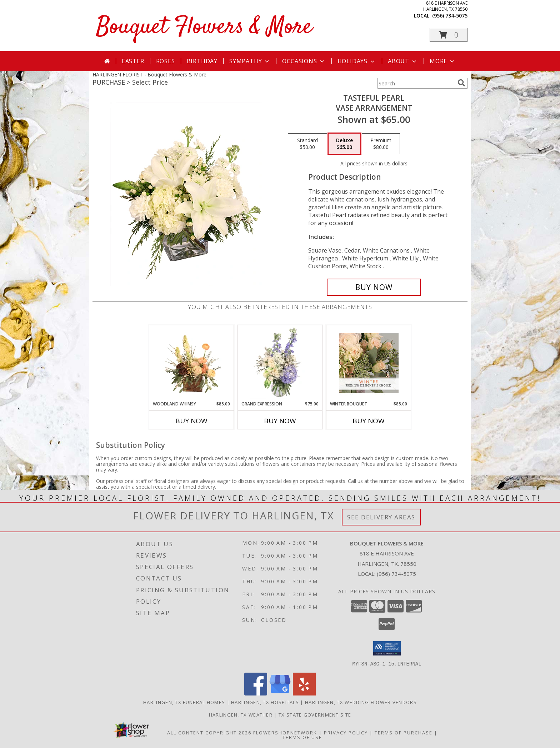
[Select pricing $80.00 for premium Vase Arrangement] (381, 144)
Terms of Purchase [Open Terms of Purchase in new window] (404, 732)
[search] (461, 83)
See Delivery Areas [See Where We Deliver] (381, 517)
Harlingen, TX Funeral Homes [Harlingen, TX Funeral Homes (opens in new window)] (184, 702)
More (443, 61)
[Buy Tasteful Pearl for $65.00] (374, 287)
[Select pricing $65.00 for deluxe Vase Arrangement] (344, 144)
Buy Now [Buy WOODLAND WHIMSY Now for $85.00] (191, 421)
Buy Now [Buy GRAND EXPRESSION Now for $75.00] (280, 421)
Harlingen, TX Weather (241, 714)
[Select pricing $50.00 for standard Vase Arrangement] (307, 144)
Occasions (304, 61)
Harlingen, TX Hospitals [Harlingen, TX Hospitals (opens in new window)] (265, 702)
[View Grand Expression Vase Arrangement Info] (280, 363)
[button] (449, 35)
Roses (166, 61)
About (403, 61)
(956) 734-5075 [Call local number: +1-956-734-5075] (450, 16)
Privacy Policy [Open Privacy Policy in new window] (346, 732)
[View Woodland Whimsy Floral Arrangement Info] (192, 363)
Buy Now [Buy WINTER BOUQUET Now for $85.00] (369, 421)
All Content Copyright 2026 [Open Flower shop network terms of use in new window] (209, 732)
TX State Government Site (315, 714)
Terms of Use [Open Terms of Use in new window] (302, 737)
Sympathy (250, 61)
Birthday (202, 61)
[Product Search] (416, 83)
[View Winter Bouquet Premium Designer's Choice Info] (369, 363)
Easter (133, 61)
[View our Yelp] (304, 693)
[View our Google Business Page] (280, 693)
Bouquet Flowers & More (204, 27)
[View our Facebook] (256, 693)
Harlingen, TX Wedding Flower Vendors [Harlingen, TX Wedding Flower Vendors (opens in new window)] (361, 702)
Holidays (357, 61)
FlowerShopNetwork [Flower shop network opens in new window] (285, 732)
